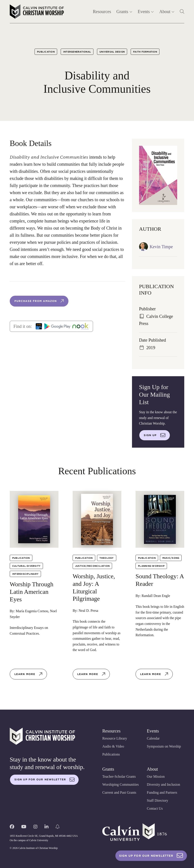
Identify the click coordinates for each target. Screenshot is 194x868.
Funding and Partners (162, 792)
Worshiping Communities (121, 784)
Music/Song (171, 558)
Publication (46, 52)
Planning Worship (151, 566)
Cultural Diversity (26, 566)
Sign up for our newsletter (45, 780)
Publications (111, 754)
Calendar (153, 738)
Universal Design (112, 52)
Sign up (155, 435)
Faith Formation (145, 52)
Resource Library (115, 738)
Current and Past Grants (119, 792)
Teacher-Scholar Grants (119, 776)
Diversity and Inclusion (163, 784)
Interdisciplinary (25, 574)
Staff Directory (157, 800)
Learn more (29, 674)
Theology (107, 558)
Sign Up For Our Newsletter (151, 856)
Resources (102, 12)
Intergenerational (77, 52)
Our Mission (156, 776)
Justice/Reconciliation (92, 566)
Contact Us (155, 808)
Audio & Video (113, 746)
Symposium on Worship (164, 746)
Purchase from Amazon (39, 301)
